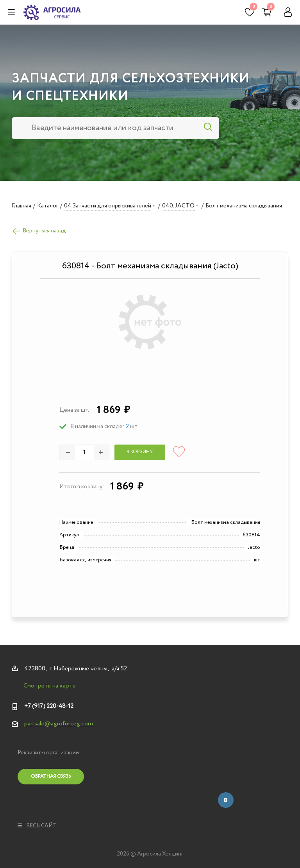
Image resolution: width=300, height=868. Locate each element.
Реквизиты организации (48, 753)
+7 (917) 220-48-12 (49, 706)
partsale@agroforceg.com (59, 724)
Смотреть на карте (50, 686)
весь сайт (37, 826)
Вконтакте (226, 800)
